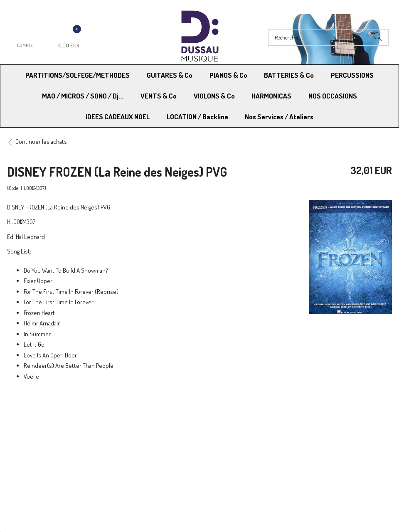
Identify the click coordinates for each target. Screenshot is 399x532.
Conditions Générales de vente (240, 425)
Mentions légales (316, 425)
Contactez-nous (128, 446)
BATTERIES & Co (289, 75)
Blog (300, 446)
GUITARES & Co (170, 75)
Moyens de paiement (134, 425)
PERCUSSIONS (352, 75)
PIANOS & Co (228, 75)
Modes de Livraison (39, 425)
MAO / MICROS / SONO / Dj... (83, 96)
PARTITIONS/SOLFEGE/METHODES (78, 75)
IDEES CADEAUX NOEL (118, 117)
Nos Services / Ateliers (279, 117)
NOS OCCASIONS (333, 96)
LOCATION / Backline (197, 117)
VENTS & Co (159, 96)
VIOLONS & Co (214, 96)
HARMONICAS (271, 96)
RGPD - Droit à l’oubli (39, 446)
